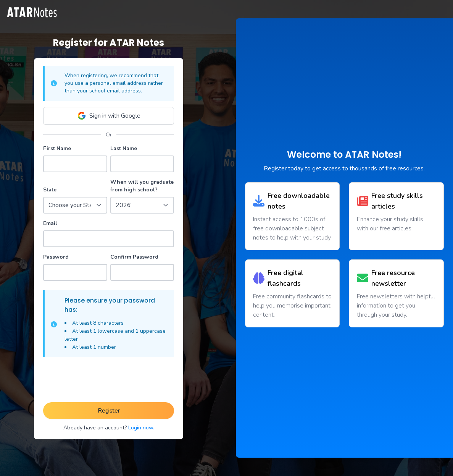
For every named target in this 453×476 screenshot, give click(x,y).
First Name (57, 148)
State (50, 190)
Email (50, 223)
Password (56, 257)
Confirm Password (134, 257)
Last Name (124, 148)
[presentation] (109, 381)
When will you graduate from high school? (142, 186)
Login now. (141, 428)
